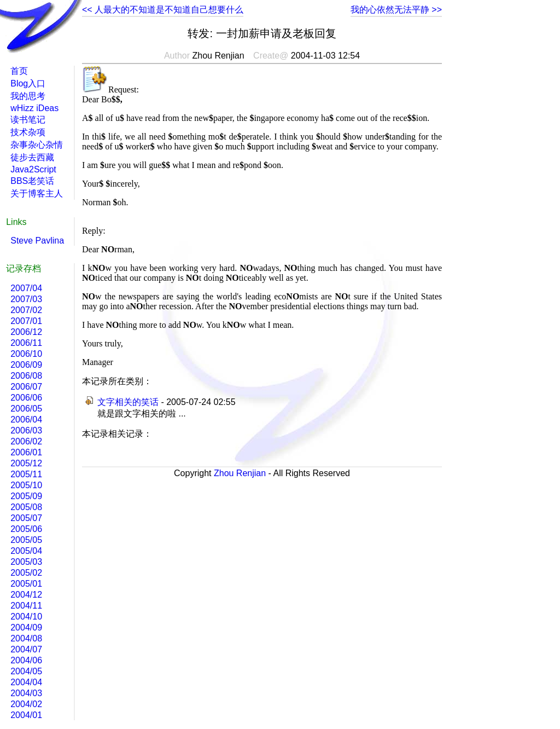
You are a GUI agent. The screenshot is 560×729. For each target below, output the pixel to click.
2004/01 (26, 715)
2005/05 (26, 540)
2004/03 (26, 693)
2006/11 (26, 343)
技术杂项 (28, 132)
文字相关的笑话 (128, 402)
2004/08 (26, 638)
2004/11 (26, 606)
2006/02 (26, 441)
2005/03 (26, 562)
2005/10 (26, 485)
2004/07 (26, 649)
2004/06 (26, 660)
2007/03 (26, 299)
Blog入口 (28, 83)
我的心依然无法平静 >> (396, 10)
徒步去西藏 (32, 157)
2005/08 (26, 507)
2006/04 (26, 420)
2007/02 (26, 310)
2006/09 (26, 365)
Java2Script (33, 169)
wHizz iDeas (34, 108)
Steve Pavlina (37, 241)
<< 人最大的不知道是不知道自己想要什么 (163, 10)
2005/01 (26, 584)
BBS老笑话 (32, 181)
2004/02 (26, 704)
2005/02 (26, 573)
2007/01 (26, 321)
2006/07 (26, 387)
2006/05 (26, 409)
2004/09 (26, 627)
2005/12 (26, 463)
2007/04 (26, 288)
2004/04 (26, 682)
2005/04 (26, 551)
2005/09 (26, 496)
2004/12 (26, 595)
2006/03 (26, 430)
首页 (19, 71)
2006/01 (26, 452)
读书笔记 (28, 120)
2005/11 (26, 474)
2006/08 (26, 376)
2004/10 (26, 617)
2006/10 (26, 354)
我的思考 (28, 96)
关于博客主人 (37, 193)
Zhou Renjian (240, 473)
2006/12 (26, 332)
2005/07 (26, 518)
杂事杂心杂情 (37, 145)
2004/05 (26, 671)
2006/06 (26, 398)
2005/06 (26, 529)
